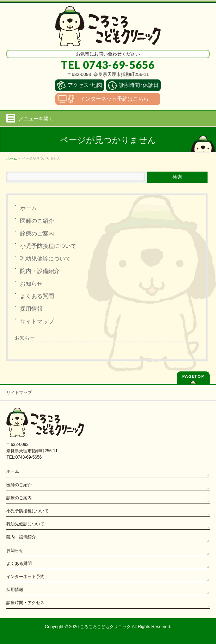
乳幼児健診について (45, 259)
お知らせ (31, 284)
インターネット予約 (25, 577)
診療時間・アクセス (25, 603)
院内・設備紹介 (40, 271)
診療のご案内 (37, 234)
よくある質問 (37, 296)
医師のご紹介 (37, 221)
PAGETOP (193, 376)
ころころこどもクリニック (105, 627)
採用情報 (31, 309)
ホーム (29, 208)
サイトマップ (37, 321)
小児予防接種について (48, 246)
